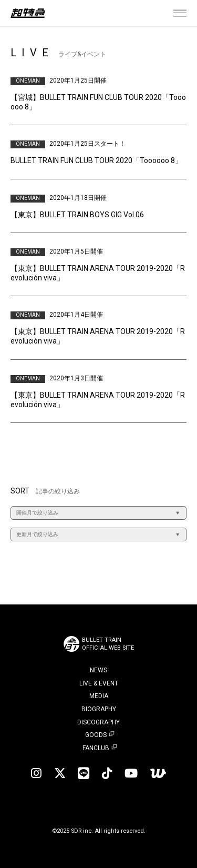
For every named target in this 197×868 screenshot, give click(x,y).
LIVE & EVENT (99, 683)
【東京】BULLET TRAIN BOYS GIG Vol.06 (77, 215)
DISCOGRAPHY (98, 722)
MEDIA (99, 696)
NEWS (98, 670)
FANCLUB (96, 748)
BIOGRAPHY (99, 709)
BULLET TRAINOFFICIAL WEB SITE (108, 644)
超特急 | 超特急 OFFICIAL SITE (28, 13)
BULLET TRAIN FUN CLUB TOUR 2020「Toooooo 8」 (96, 160)
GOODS (96, 735)
